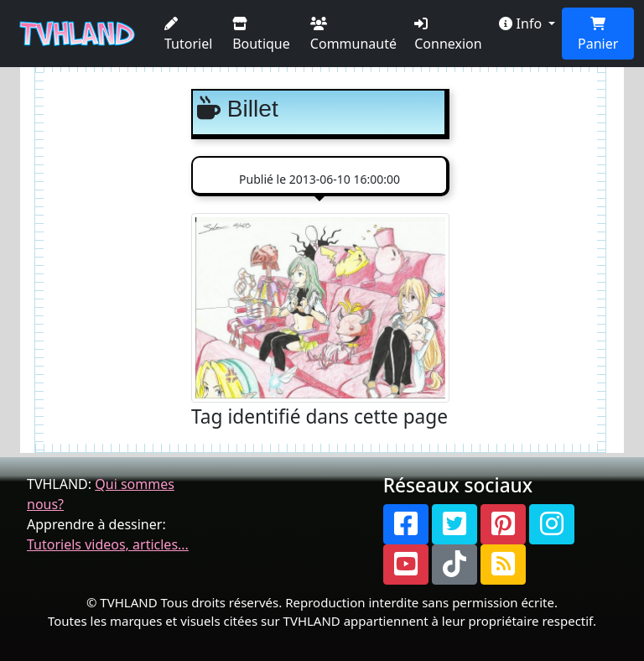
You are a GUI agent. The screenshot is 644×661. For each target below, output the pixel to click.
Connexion (448, 35)
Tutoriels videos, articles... (108, 544)
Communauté (353, 35)
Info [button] (522, 23)
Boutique (261, 35)
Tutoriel (188, 35)
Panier (598, 35)
